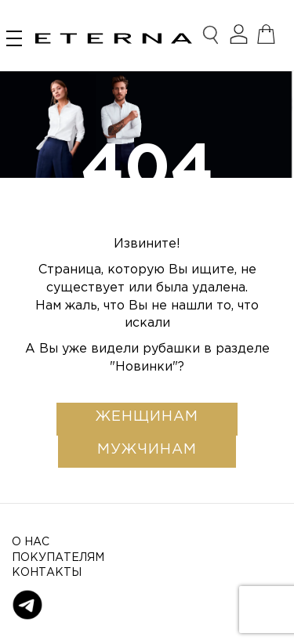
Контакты (47, 573)
